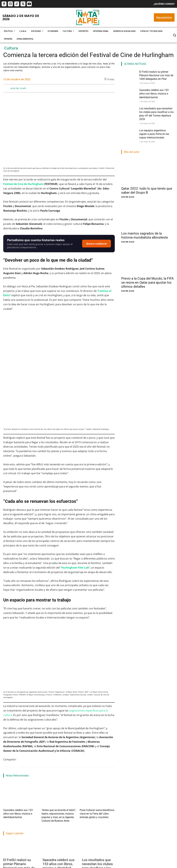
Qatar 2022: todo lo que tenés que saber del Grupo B (147, 182)
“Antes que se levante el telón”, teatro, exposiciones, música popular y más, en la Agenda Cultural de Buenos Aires (59, 767)
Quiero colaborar (97, 244)
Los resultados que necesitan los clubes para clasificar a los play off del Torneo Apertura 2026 (97, 817)
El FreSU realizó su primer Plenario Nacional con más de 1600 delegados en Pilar (19, 817)
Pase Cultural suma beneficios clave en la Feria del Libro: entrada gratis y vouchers (96, 767)
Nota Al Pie (8, 829)
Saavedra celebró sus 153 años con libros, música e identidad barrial (59, 815)
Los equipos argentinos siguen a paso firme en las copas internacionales (155, 126)
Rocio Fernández (50, 825)
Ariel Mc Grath (18, 88)
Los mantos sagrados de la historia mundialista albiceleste (145, 227)
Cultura (11, 48)
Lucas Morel (87, 829)
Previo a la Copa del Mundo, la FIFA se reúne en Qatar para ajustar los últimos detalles (147, 274)
